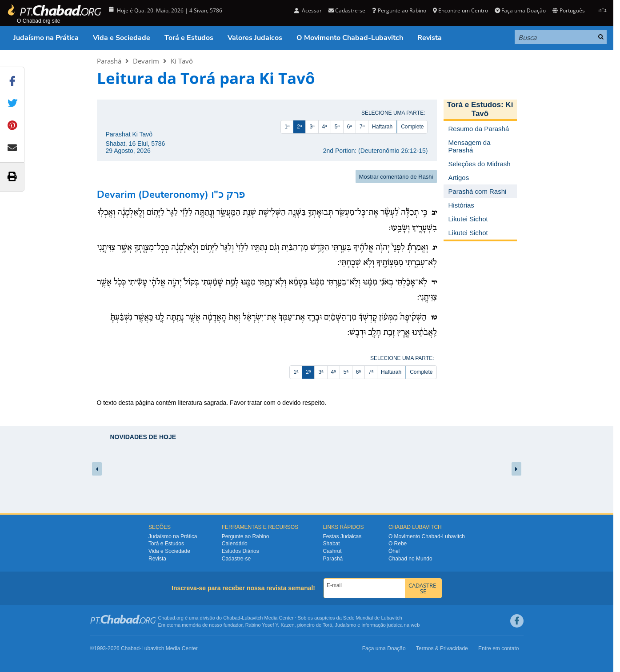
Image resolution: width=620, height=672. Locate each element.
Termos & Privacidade (442, 648)
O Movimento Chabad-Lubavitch (350, 38)
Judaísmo (346, 625)
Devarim (146, 61)
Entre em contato (498, 648)
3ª (312, 127)
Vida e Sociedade (122, 38)
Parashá (109, 61)
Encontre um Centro (460, 10)
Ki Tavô (182, 61)
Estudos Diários (240, 551)
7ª (362, 127)
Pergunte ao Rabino (399, 10)
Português (568, 10)
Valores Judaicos (255, 38)
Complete (412, 127)
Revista (430, 38)
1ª (287, 127)
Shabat (332, 544)
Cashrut (332, 551)
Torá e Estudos (189, 38)
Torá (327, 625)
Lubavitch (252, 618)
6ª (350, 127)
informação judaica (382, 625)
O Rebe (398, 544)
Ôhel (394, 551)
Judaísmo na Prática (46, 38)
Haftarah (382, 127)
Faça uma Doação (520, 10)
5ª (337, 127)
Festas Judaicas (342, 536)
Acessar (308, 10)
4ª (325, 127)
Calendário (235, 544)
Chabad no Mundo (410, 559)
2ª (299, 127)
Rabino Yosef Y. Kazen (270, 625)
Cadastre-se (347, 10)
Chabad (232, 618)
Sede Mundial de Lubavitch (373, 618)
